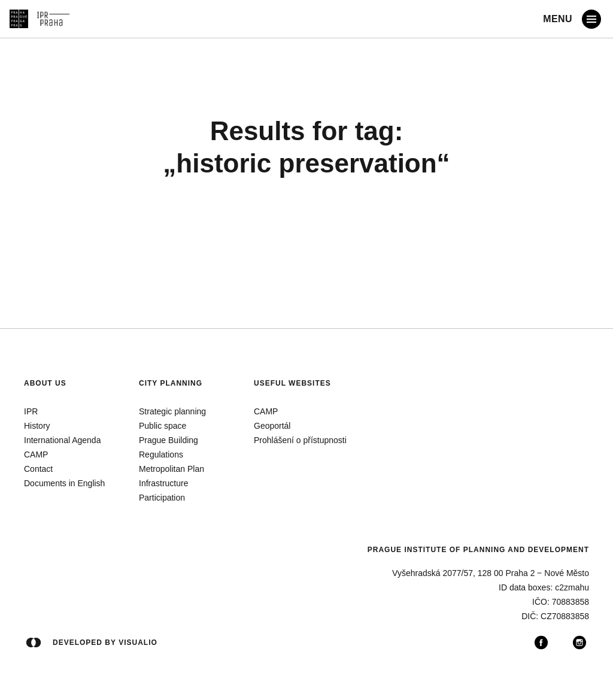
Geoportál (272, 426)
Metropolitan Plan (172, 469)
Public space (163, 426)
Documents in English (64, 483)
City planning (171, 383)
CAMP (36, 454)
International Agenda (62, 440)
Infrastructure (163, 483)
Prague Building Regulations (169, 447)
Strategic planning (172, 411)
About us (45, 383)
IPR (31, 411)
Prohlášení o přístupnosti (300, 440)
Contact (38, 469)
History (37, 426)
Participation (162, 498)
